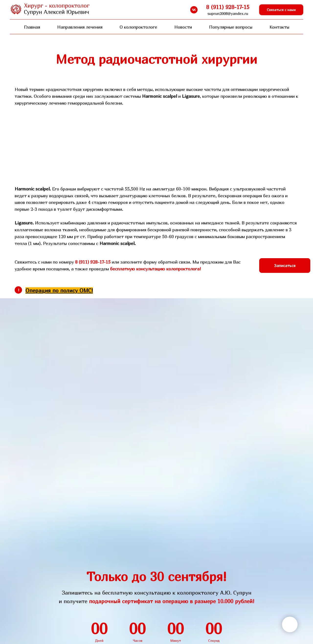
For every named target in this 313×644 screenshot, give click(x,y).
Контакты (279, 27)
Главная (32, 27)
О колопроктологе (138, 27)
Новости (183, 27)
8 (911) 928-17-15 (93, 262)
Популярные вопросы (231, 27)
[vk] (194, 10)
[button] (281, 10)
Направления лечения (80, 27)
